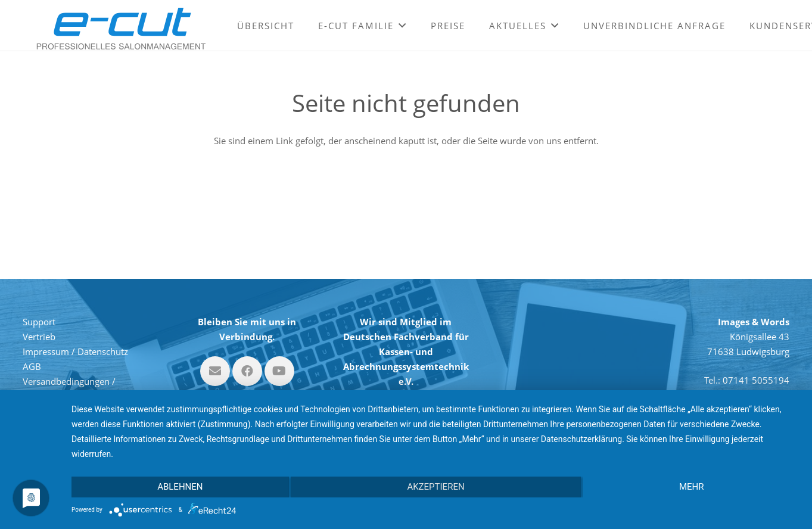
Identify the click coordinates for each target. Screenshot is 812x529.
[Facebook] (247, 371)
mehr (692, 487)
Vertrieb (39, 337)
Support (39, 322)
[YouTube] (279, 371)
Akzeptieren (435, 487)
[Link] (121, 29)
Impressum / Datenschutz (75, 351)
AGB (32, 366)
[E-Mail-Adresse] (215, 371)
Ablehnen (180, 487)
